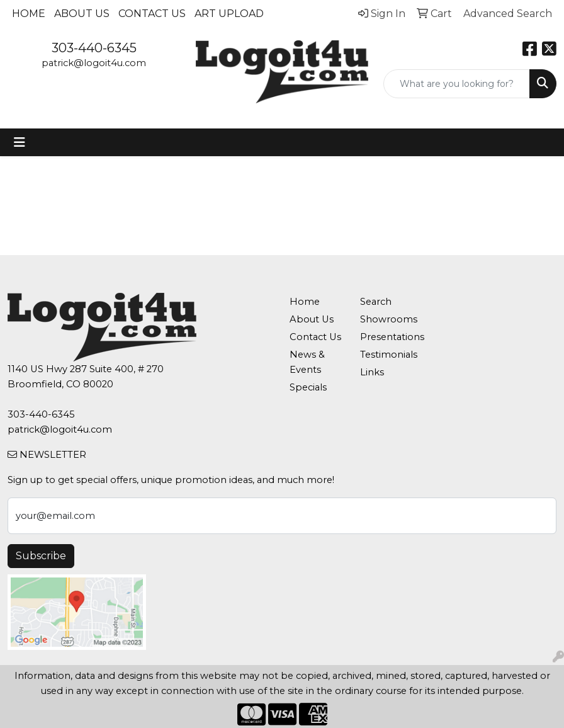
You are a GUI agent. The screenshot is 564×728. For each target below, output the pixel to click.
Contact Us (152, 14)
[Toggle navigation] (20, 142)
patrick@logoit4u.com (94, 63)
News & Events (307, 362)
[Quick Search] (457, 84)
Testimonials (388, 355)
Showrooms (388, 319)
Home (29, 14)
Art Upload (229, 14)
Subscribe (41, 556)
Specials (308, 387)
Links (372, 372)
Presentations (388, 337)
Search (376, 302)
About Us (82, 14)
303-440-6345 (94, 48)
